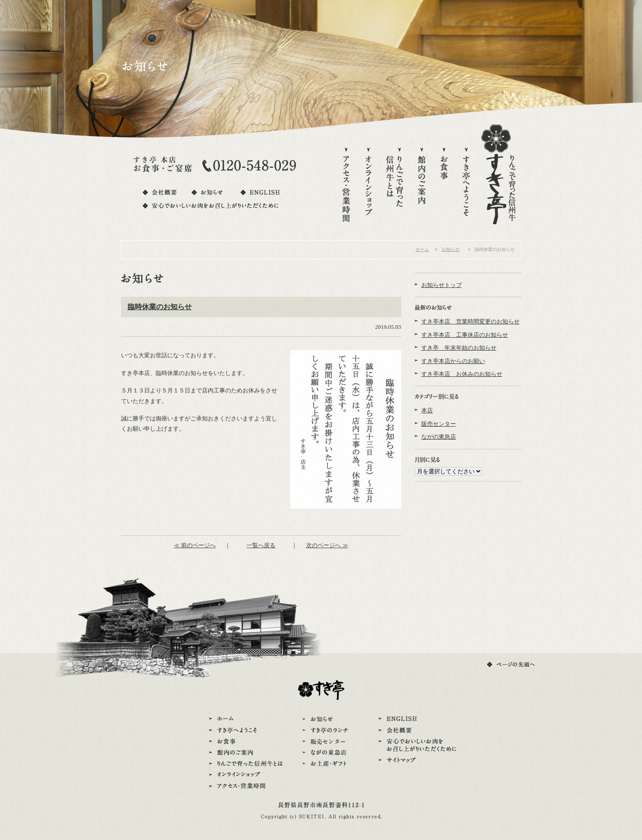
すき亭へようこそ (466, 186)
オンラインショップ (368, 186)
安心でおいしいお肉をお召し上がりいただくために (211, 206)
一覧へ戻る (261, 545)
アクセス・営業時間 (346, 186)
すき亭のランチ (327, 731)
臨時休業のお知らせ (160, 307)
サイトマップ (418, 760)
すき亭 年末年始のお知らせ (459, 348)
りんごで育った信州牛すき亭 (499, 174)
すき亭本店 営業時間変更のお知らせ (470, 321)
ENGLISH (260, 192)
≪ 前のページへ (195, 545)
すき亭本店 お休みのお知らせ (462, 374)
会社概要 (160, 192)
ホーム (422, 249)
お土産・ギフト (327, 764)
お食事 (444, 186)
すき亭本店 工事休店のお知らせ (465, 335)
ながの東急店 (439, 437)
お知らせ (208, 192)
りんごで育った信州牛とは (395, 186)
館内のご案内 (422, 186)
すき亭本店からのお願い (453, 361)
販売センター (439, 424)
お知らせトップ (442, 285)
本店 (427, 410)
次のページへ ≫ (327, 545)
